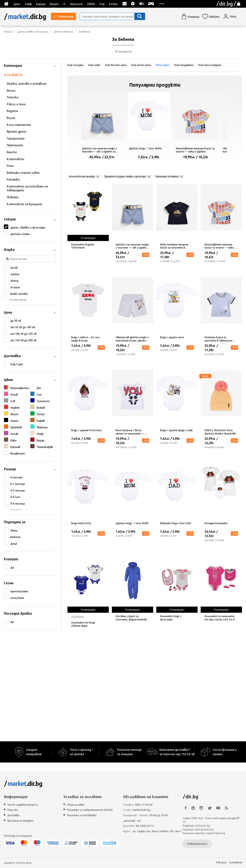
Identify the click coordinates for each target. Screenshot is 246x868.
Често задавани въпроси (23, 805)
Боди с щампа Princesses (87, 430)
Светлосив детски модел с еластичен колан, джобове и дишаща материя (132, 339)
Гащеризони (16, 138)
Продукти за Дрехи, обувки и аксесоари (125, 176)
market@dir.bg (141, 810)
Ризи (10, 166)
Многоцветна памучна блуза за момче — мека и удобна (195, 150)
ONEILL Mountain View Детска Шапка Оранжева (220, 432)
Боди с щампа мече (172, 337)
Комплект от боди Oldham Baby (83, 624)
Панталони (15, 145)
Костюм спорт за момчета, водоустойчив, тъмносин (131, 618)
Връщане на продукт (20, 821)
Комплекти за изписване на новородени (27, 188)
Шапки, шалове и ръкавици (27, 83)
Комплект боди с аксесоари (171, 618)
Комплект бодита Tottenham (83, 246)
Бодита (12, 111)
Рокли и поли (16, 104)
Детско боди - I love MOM (145, 148)
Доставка (13, 815)
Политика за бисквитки (82, 815)
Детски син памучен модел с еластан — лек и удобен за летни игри (100, 150)
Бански (12, 152)
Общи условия (76, 805)
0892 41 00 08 (144, 805)
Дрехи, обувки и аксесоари (33, 32)
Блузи (11, 118)
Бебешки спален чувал (23, 173)
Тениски (13, 97)
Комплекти (15, 159)
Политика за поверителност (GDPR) (90, 810)
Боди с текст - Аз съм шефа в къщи (85, 339)
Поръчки (13, 810)
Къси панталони (19, 125)
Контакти (236, 862)
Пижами (13, 197)
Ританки (13, 179)
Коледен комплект (216, 523)
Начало (8, 32)
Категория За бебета (167, 176)
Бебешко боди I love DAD (176, 523)
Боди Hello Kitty (81, 523)
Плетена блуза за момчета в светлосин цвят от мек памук (218, 339)
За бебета (84, 32)
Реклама (221, 862)
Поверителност (197, 844)
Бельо (11, 90)
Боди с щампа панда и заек (176, 430)
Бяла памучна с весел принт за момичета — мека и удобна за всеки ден (132, 432)
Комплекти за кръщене (25, 204)
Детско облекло (63, 32)
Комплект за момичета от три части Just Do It (220, 618)
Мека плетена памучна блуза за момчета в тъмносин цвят (174, 246)
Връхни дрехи (17, 131)
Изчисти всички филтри (82, 176)
